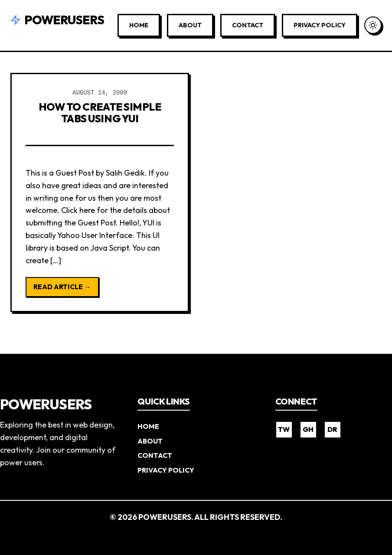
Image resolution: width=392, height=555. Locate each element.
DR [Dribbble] (332, 429)
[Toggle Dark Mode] (373, 25)
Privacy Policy (320, 25)
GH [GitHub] (308, 429)
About (190, 25)
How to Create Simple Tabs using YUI (100, 112)
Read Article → (62, 287)
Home (139, 25)
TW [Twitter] (284, 429)
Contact (248, 25)
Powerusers (57, 20)
